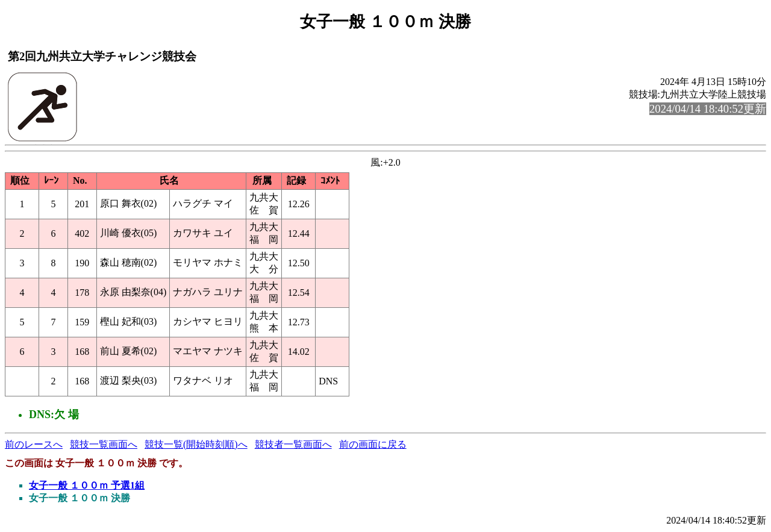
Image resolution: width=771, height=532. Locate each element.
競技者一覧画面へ (293, 444)
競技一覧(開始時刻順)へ (196, 444)
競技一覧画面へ (104, 444)
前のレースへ (34, 444)
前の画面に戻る (373, 444)
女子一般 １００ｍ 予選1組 (87, 485)
